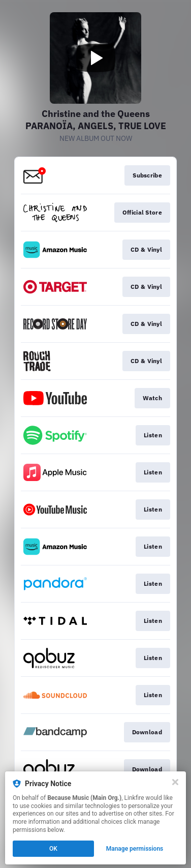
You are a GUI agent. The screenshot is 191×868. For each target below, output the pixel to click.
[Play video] (95, 58)
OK (53, 849)
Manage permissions (135, 849)
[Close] (175, 782)
